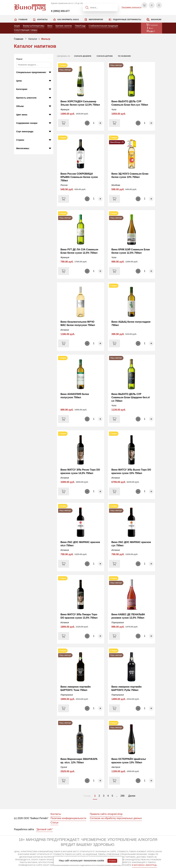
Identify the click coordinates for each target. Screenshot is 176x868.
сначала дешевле (83, 56)
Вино (50, 26)
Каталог (33, 39)
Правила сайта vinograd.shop (106, 814)
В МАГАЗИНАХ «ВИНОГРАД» (145, 865)
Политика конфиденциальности (68, 818)
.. (117, 796)
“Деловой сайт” (44, 829)
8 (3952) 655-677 (60, 11)
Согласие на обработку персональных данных (116, 818)
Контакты (42, 20)
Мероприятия (96, 20)
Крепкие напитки (64, 26)
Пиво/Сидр (80, 26)
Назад (87, 796)
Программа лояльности (132, 7)
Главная (23, 20)
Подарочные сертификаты (127, 20)
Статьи (54, 823)
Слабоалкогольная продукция (103, 26)
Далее (132, 796)
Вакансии (156, 20)
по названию (124, 56)
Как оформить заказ (68, 20)
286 (122, 796)
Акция (17, 26)
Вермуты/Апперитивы (34, 26)
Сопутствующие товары (26, 30)
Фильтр (46, 39)
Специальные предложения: (31, 72)
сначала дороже (105, 56)
